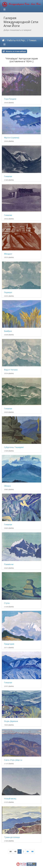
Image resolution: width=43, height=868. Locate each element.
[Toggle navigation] (4, 10)
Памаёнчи (9, 564)
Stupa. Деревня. (11, 721)
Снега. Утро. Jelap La (13, 760)
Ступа (7, 603)
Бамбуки (8, 331)
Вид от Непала (11, 370)
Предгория (9, 644)
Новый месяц (10, 799)
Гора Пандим (10, 99)
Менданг (8, 254)
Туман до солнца (12, 837)
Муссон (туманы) (12, 138)
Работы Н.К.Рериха (17, 40)
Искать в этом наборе (14, 51)
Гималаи (8, 176)
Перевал (8, 292)
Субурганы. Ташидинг (14, 447)
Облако (7, 486)
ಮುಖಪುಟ (3, 40)
